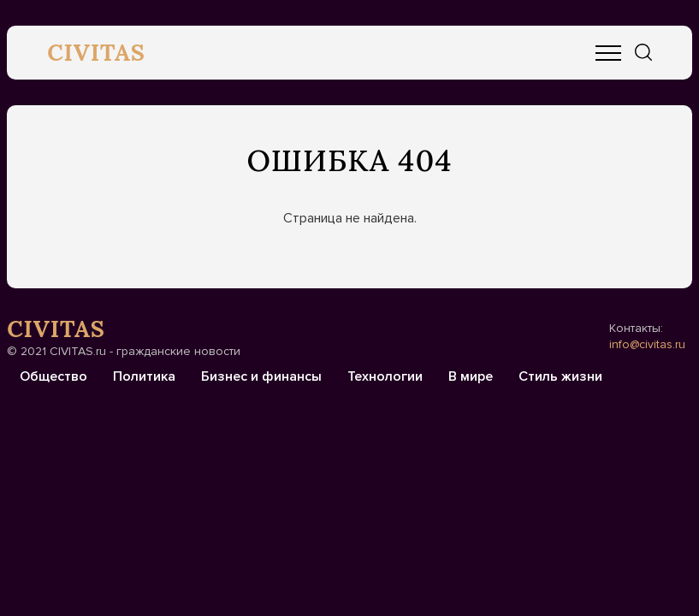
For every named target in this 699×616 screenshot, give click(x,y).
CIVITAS (96, 52)
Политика (144, 376)
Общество (53, 376)
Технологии (385, 376)
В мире (471, 376)
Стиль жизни (560, 376)
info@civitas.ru (647, 344)
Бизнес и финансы (261, 376)
